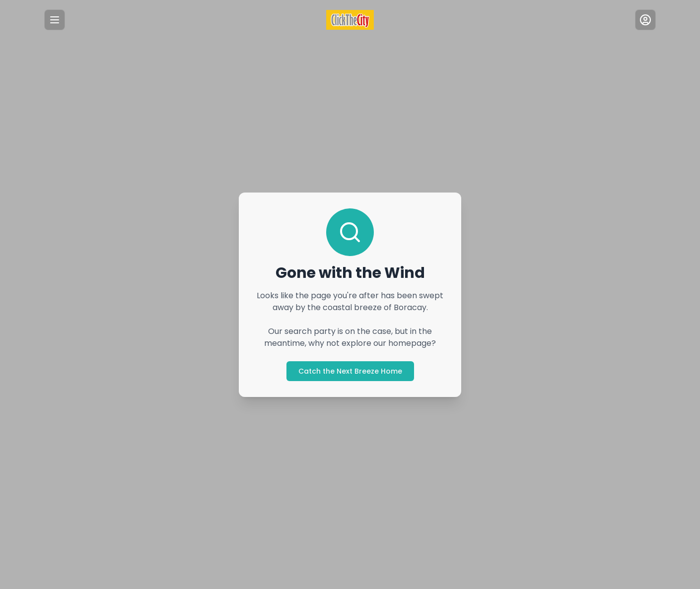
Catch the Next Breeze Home (350, 371)
